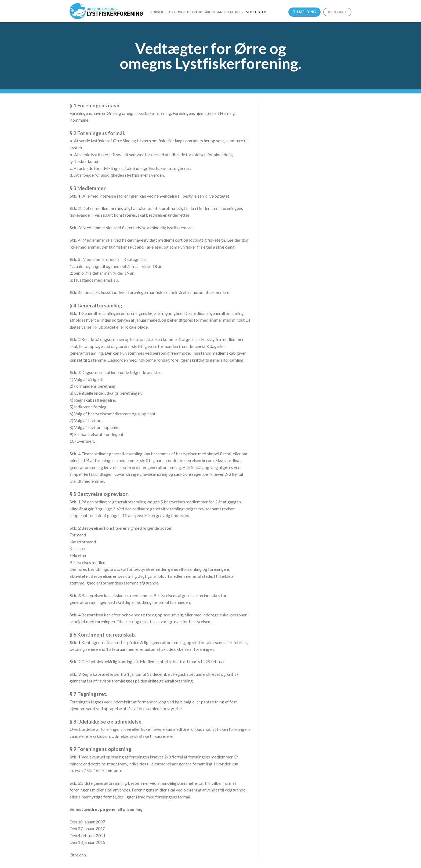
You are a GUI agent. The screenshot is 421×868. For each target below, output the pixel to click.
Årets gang (215, 12)
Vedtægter (256, 12)
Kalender (235, 12)
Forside (157, 12)
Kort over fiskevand (185, 12)
